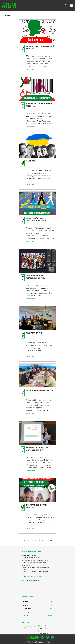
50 (51, 538)
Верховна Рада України (31, 556)
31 (32, 538)
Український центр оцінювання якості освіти (36, 567)
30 (29, 538)
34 (43, 538)
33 (39, 538)
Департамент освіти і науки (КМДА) (34, 561)
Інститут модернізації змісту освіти (35, 570)
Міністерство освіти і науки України (35, 558)
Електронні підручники (31, 578)
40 (48, 538)
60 (55, 538)
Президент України (29, 553)
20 (24, 538)
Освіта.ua (26, 563)
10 (21, 538)
